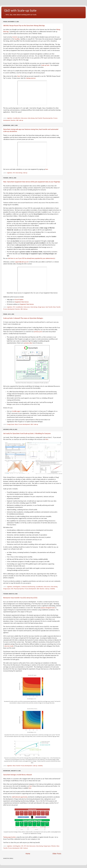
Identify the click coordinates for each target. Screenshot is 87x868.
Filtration (54, 846)
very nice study (9, 646)
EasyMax (17, 39)
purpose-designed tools (48, 608)
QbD (32, 424)
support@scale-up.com (22, 262)
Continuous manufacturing (28, 587)
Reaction (13, 120)
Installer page (16, 411)
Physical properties (48, 118)
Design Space (41, 307)
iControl (15, 37)
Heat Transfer (39, 118)
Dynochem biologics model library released (18, 775)
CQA (27, 846)
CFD (14, 173)
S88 (17, 120)
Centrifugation (17, 587)
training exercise (31, 78)
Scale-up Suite (45, 65)
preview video (28, 343)
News (16, 424)
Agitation (10, 118)
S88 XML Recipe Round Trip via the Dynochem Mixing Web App (24, 26)
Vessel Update (19, 300)
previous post (38, 332)
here (19, 76)
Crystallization (17, 118)
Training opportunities (10, 837)
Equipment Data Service (22, 302)
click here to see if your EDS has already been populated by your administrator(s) (31, 258)
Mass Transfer (57, 307)
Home (28, 854)
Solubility (52, 589)
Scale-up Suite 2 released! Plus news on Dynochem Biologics (23, 318)
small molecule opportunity (19, 797)
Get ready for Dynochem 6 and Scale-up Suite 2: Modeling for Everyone (27, 434)
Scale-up (21, 120)
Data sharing (31, 118)
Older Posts (57, 854)
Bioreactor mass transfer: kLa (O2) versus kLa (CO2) (20, 598)
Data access (24, 118)
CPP (25, 846)
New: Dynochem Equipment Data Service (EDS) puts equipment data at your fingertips (32, 182)
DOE (12, 589)
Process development (9, 309)
